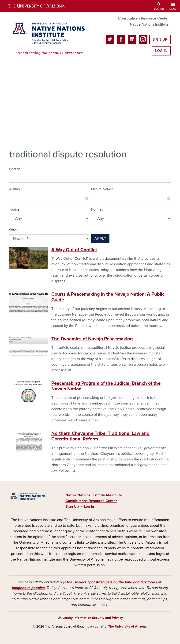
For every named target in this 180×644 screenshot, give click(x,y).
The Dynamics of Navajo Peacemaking (92, 339)
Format (97, 209)
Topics (14, 209)
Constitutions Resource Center (143, 18)
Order (14, 230)
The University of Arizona (127, 626)
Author (15, 189)
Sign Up (160, 39)
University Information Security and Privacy (90, 618)
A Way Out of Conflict (74, 250)
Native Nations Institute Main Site (94, 495)
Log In (161, 51)
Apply (100, 239)
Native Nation (102, 189)
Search (15, 169)
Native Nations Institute (149, 24)
